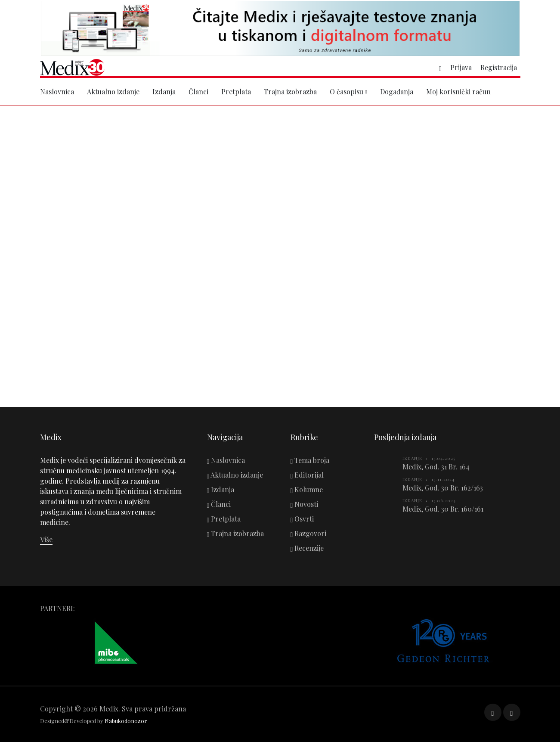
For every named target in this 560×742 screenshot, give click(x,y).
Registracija (499, 67)
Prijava (461, 67)
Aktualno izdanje (113, 92)
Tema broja (310, 460)
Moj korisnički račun (458, 92)
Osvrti (302, 519)
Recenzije (307, 548)
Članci (198, 92)
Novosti (305, 504)
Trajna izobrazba (290, 92)
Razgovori (309, 533)
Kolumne (307, 489)
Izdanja (164, 92)
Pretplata (236, 92)
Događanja (397, 92)
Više (46, 539)
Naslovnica (57, 92)
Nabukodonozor (126, 721)
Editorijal (307, 475)
